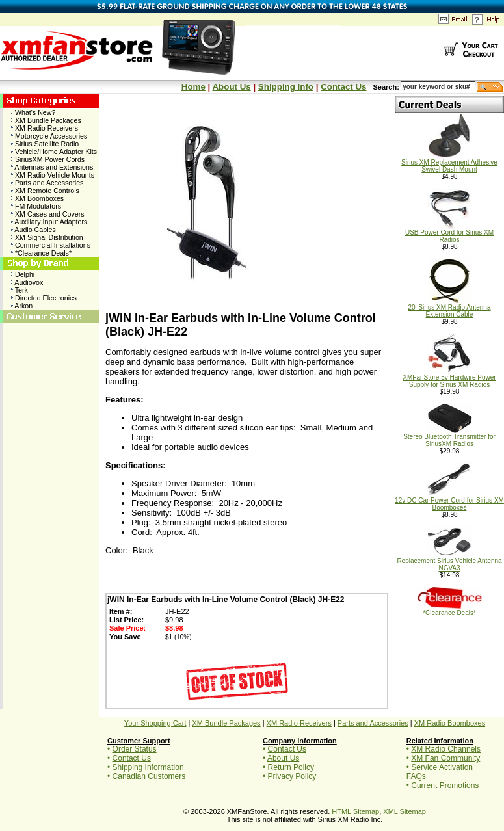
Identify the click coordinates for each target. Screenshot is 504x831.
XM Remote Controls (45, 191)
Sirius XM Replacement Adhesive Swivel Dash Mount (449, 163)
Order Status (135, 749)
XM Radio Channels (446, 749)
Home (193, 87)
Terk (19, 290)
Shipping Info (286, 87)
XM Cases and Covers (47, 214)
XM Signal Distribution (46, 237)
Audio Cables (33, 230)
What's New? (33, 112)
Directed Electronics (43, 298)
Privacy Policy (292, 776)
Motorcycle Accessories (48, 136)
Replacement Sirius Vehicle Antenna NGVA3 (449, 561)
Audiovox (26, 282)
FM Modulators (35, 206)
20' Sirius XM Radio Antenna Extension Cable (450, 308)
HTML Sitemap (355, 811)
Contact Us (343, 87)
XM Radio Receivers (44, 128)
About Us (231, 87)
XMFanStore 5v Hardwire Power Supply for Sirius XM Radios (449, 378)
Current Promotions (445, 785)
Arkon (21, 306)
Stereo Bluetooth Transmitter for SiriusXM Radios (449, 437)
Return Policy (291, 767)
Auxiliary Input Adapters (48, 222)
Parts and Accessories (46, 183)
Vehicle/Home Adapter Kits (53, 152)
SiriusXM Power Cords (47, 159)
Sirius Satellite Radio (44, 144)
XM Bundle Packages (46, 120)
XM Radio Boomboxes (450, 723)
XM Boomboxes (37, 198)
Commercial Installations (50, 245)
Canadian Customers (149, 776)
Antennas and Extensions (51, 167)
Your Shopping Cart (155, 723)
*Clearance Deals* (41, 253)
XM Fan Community (445, 758)
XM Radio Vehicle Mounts (52, 175)
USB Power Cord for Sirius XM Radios (449, 233)
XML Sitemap (405, 811)
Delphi (22, 274)
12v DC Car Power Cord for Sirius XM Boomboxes (449, 501)
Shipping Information (148, 767)
